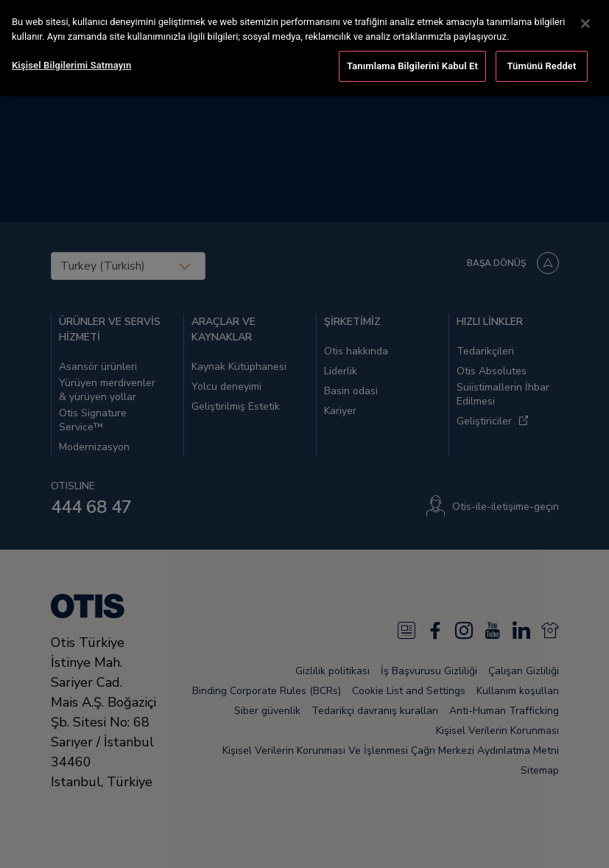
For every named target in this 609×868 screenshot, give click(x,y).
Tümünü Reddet (542, 63)
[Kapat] (585, 21)
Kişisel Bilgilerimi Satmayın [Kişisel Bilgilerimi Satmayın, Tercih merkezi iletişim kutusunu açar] (71, 62)
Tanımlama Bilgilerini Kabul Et (412, 63)
